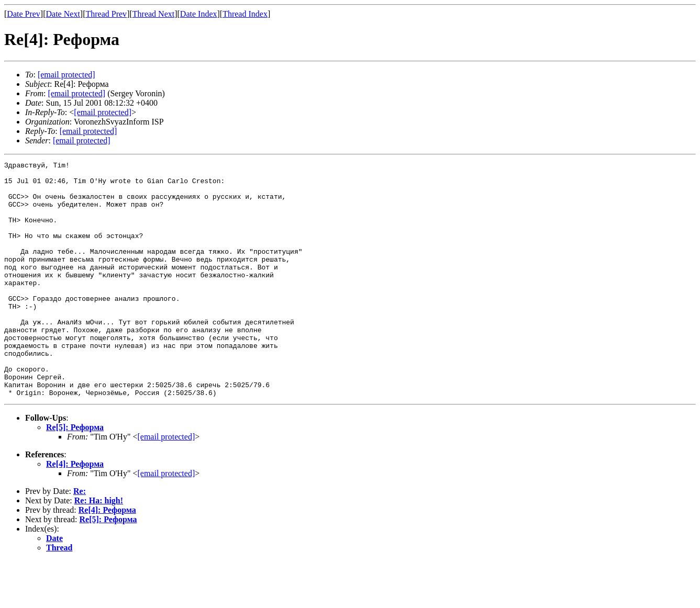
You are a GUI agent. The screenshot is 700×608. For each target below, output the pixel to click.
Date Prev (24, 14)
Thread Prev (106, 14)
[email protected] (166, 484)
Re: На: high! (99, 548)
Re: (80, 538)
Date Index (199, 14)
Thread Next (153, 14)
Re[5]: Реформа (75, 474)
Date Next (63, 14)
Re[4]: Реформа (75, 511)
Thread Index (245, 14)
